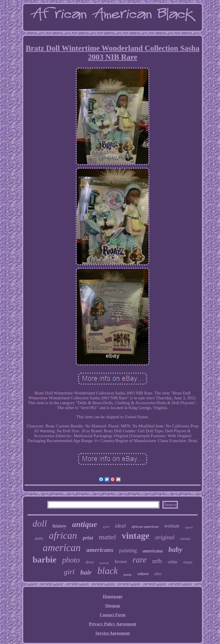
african (63, 535)
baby (175, 549)
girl (69, 572)
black (108, 571)
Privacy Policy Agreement (113, 624)
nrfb (157, 561)
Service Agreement (113, 633)
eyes (106, 527)
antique (85, 524)
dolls (39, 538)
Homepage (113, 596)
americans (100, 550)
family (128, 575)
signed (189, 527)
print (88, 538)
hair (86, 572)
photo (71, 560)
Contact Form (113, 615)
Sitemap (113, 606)
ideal (120, 526)
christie (185, 539)
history (60, 526)
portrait (104, 563)
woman (172, 526)
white (173, 562)
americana (153, 551)
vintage (135, 536)
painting (128, 550)
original (165, 537)
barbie (45, 560)
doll (40, 524)
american (62, 548)
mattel (107, 537)
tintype (188, 562)
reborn (143, 574)
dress (90, 562)
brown (121, 562)
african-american (145, 527)
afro (158, 574)
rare (140, 560)
